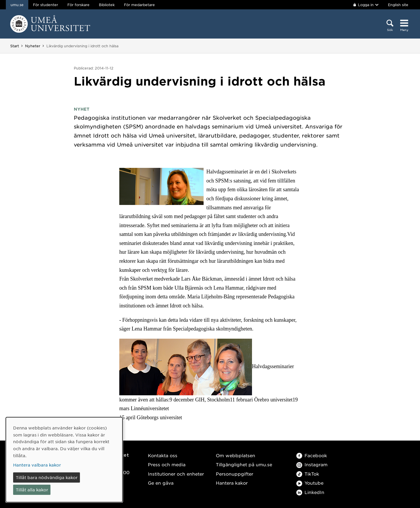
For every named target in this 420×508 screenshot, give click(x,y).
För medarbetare (139, 5)
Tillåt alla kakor (32, 490)
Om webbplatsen (236, 455)
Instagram (312, 464)
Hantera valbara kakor (37, 465)
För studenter (45, 5)
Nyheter (33, 46)
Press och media (167, 464)
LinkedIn (310, 492)
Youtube (310, 483)
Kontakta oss (163, 455)
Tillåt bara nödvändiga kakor (47, 477)
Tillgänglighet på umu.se (244, 464)
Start (15, 46)
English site (398, 5)
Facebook (312, 455)
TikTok (308, 474)
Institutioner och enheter (176, 474)
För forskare (78, 5)
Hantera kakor (232, 483)
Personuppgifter (235, 474)
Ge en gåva (161, 483)
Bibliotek (107, 5)
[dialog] (64, 460)
